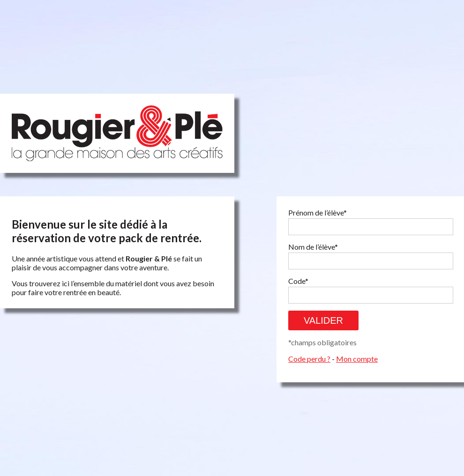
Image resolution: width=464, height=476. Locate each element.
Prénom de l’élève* (318, 212)
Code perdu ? (309, 359)
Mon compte (357, 359)
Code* (298, 281)
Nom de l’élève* (313, 247)
